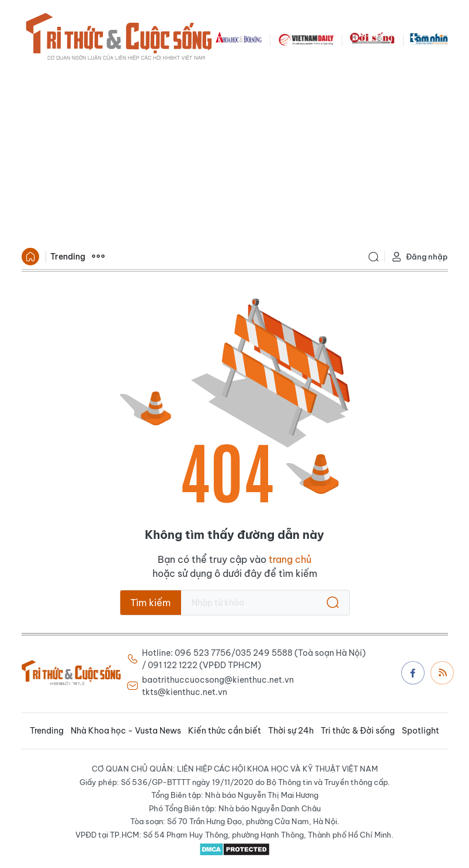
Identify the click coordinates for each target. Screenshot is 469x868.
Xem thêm (98, 257)
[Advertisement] (235, 155)
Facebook (413, 673)
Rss (443, 672)
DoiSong (372, 39)
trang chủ (290, 559)
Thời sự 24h (291, 731)
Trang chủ (30, 257)
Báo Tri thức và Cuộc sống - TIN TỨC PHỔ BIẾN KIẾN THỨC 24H (119, 39)
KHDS (239, 39)
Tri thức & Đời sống (358, 731)
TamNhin (429, 39)
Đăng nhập (419, 257)
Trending (68, 257)
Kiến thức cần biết (225, 731)
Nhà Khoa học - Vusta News (126, 731)
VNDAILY (305, 39)
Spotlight (421, 731)
